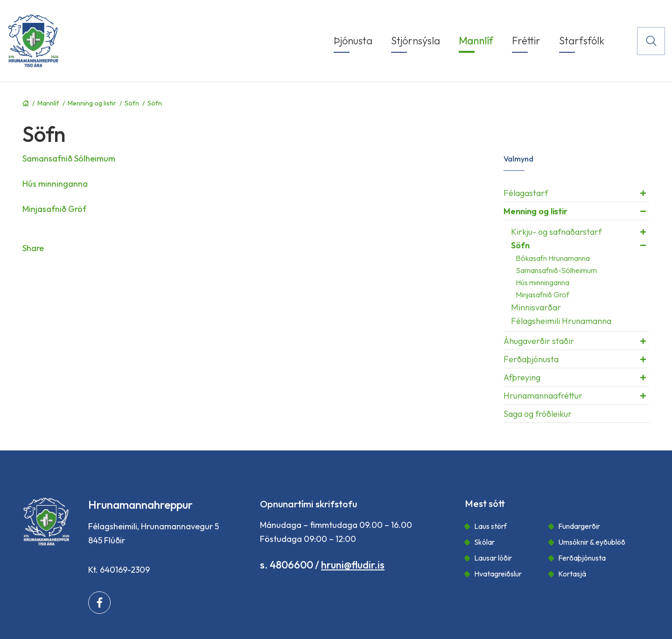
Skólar (484, 542)
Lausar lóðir (493, 558)
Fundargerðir (579, 526)
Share (33, 248)
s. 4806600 (287, 565)
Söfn (132, 103)
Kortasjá (572, 574)
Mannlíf (48, 103)
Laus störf (490, 526)
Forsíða (26, 103)
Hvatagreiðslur (498, 574)
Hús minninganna (55, 184)
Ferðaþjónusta (582, 558)
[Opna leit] (651, 41)
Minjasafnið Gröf (54, 209)
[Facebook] (99, 603)
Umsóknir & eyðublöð (592, 542)
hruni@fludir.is (353, 565)
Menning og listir (92, 103)
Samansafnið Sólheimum (69, 158)
